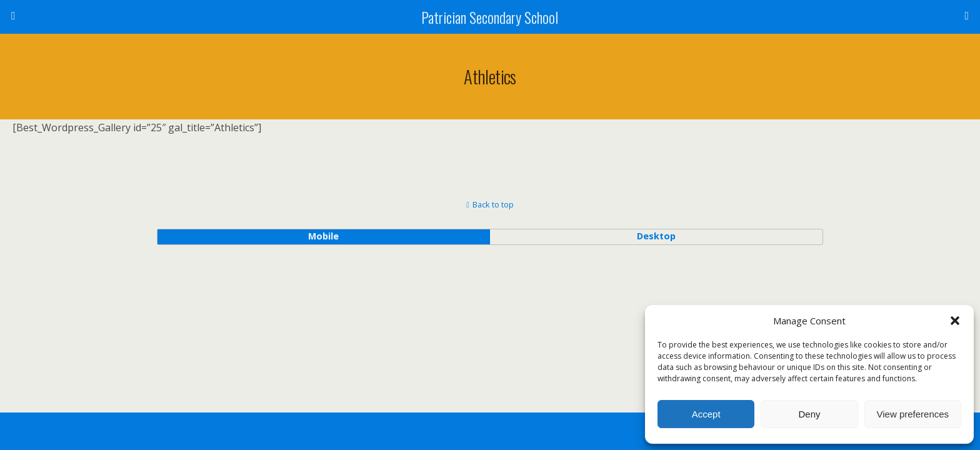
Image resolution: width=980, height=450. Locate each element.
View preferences (913, 414)
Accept (706, 414)
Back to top (493, 204)
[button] (955, 321)
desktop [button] (656, 236)
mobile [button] (323, 236)
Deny (809, 414)
